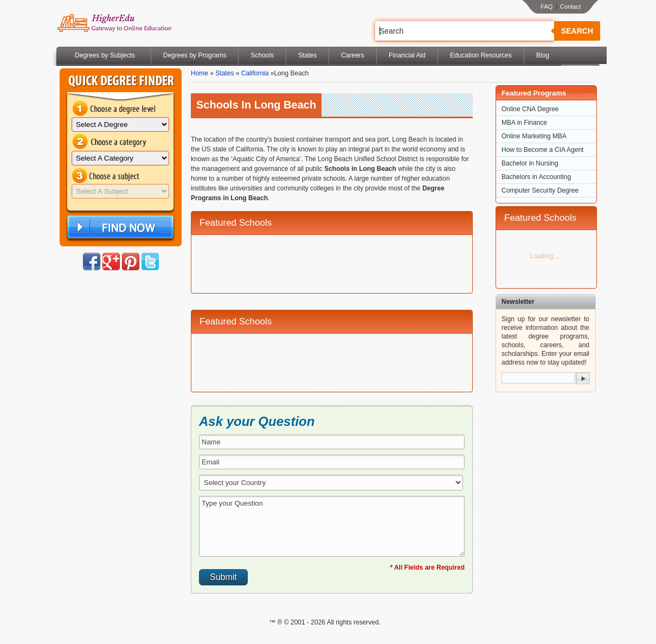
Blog (543, 55)
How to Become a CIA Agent (542, 150)
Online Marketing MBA (534, 136)
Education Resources (481, 55)
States (307, 55)
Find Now (119, 228)
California (255, 73)
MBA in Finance (524, 123)
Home (200, 73)
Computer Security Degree (540, 190)
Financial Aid (407, 55)
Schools (262, 55)
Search (577, 31)
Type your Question (332, 526)
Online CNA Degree (530, 109)
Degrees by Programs (195, 55)
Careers (353, 55)
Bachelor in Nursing (530, 163)
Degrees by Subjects (105, 55)
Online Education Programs (114, 23)
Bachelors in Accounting (536, 177)
